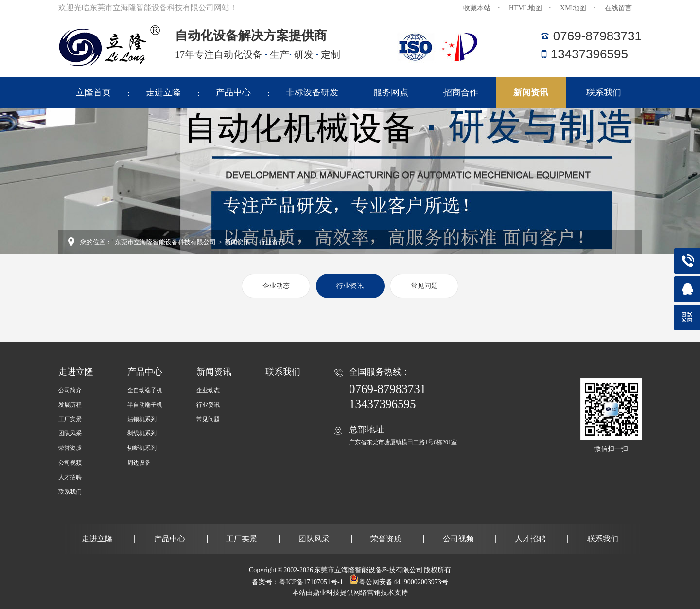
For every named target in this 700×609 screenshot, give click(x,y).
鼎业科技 (326, 593)
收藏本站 (477, 8)
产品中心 (233, 92)
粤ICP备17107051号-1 (311, 582)
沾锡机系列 (142, 419)
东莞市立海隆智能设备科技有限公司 (165, 242)
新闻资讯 (531, 92)
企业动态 (276, 286)
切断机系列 (142, 448)
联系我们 (604, 92)
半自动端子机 (145, 405)
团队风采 (70, 433)
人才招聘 (70, 477)
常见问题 (424, 286)
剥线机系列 (142, 433)
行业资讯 (271, 242)
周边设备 (139, 463)
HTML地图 (525, 8)
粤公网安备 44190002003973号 (403, 582)
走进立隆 (163, 92)
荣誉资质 (70, 448)
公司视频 (70, 463)
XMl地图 (573, 8)
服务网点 (391, 92)
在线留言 (618, 8)
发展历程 (70, 405)
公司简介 (70, 390)
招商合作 (461, 92)
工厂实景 (70, 419)
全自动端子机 (145, 390)
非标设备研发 (312, 92)
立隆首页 (93, 92)
